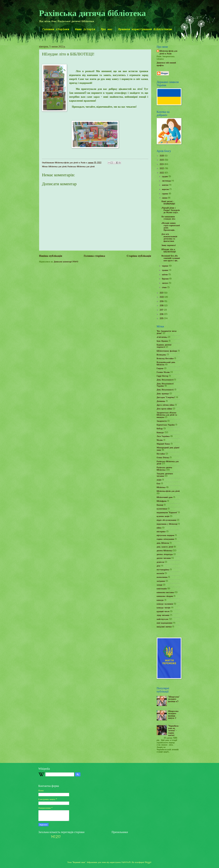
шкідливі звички (164, 627)
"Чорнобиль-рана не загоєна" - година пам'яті (174, 731)
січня (165, 288)
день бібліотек (163, 543)
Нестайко (161, 454)
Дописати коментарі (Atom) (66, 262)
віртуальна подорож (166, 536)
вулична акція (163, 516)
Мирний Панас (163, 444)
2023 (162, 169)
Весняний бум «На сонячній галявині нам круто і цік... (171, 258)
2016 (162, 314)
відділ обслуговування (166, 520)
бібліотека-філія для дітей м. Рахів (168, 53)
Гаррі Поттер (163, 376)
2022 (162, 173)
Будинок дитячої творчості (164, 346)
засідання (161, 581)
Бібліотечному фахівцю (167, 351)
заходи (160, 585)
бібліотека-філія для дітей (168, 491)
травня (165, 270)
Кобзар (160, 429)
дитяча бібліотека (165, 551)
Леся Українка (163, 436)
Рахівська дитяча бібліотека (93, 13)
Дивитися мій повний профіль (166, 64)
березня (166, 279)
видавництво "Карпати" (167, 513)
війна (159, 528)
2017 (162, 310)
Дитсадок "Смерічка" (166, 398)
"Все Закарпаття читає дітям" (167, 332)
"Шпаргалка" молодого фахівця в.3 (174, 699)
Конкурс (160, 433)
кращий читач (163, 612)
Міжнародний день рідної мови (168, 449)
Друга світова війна (166, 405)
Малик (160, 440)
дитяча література (165, 555)
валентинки (162, 509)
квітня (165, 275)
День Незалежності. (165, 390)
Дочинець (161, 401)
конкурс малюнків (165, 604)
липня (165, 198)
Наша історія (85, 29)
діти (159, 566)
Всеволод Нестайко (165, 359)
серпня (165, 194)
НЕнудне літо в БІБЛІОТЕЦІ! (169, 251)
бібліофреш (162, 501)
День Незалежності (165, 380)
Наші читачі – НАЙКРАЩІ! (168, 203)
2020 (162, 297)
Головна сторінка (56, 29)
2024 (162, 164)
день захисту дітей (165, 547)
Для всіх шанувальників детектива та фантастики (169, 238)
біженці (160, 505)
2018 (162, 306)
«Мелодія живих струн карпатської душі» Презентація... (171, 227)
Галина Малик (163, 372)
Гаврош (160, 369)
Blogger (148, 862)
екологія (160, 574)
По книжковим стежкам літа (168, 218)
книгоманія (162, 589)
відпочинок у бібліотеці (167, 524)
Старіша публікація (139, 256)
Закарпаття (162, 421)
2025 (162, 160)
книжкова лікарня (165, 596)
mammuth (126, 862)
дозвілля (160, 562)
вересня (166, 190)
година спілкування (165, 539)
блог (159, 484)
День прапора (163, 394)
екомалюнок (162, 577)
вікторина (161, 532)
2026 (162, 156)
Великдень (161, 355)
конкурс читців (164, 608)
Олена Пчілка (163, 458)
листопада (167, 181)
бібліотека (161, 488)
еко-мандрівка (163, 570)
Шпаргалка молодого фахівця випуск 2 (173, 715)
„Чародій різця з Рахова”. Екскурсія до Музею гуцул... (171, 210)
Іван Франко (162, 341)
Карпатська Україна (166, 425)
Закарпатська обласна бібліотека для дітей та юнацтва (167, 415)
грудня (165, 177)
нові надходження (165, 623)
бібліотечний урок (165, 497)
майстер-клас (163, 619)
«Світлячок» (162, 337)
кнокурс (160, 600)
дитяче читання (164, 558)
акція (159, 480)
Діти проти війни (164, 409)
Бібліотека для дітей (57, 167)
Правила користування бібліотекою (145, 29)
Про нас (107, 29)
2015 (162, 319)
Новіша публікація (51, 256)
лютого (165, 283)
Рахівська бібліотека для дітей (81, 167)
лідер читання (163, 615)
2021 (162, 293)
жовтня (165, 185)
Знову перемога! (169, 245)
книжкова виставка (165, 593)
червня (165, 266)
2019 (162, 302)
